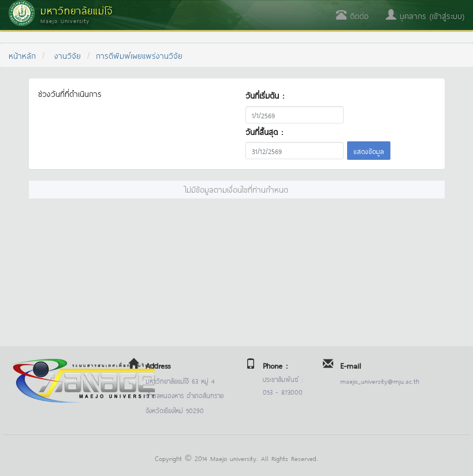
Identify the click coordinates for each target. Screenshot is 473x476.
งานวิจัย (68, 55)
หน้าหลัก (22, 55)
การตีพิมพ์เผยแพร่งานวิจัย (139, 55)
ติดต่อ (352, 15)
